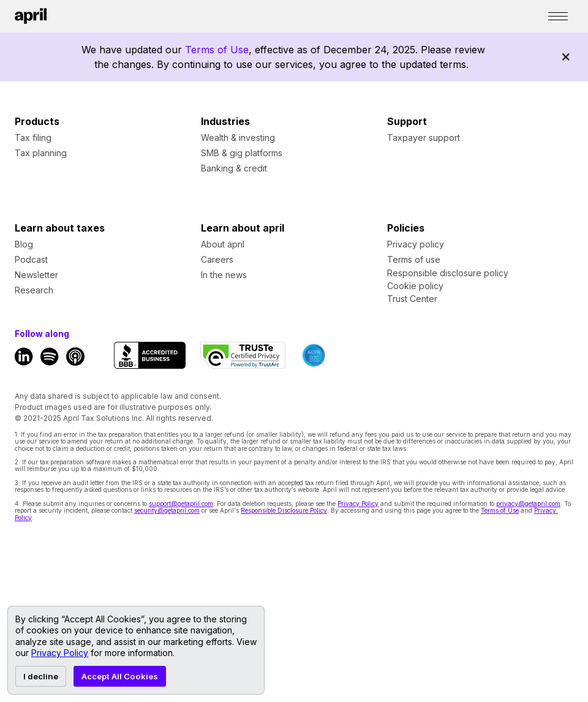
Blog (24, 244)
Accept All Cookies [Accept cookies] (120, 676)
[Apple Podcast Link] (75, 357)
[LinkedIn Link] (24, 357)
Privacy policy (416, 244)
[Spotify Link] (50, 357)
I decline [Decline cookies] (41, 676)
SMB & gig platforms (242, 153)
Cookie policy (415, 286)
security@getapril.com (167, 510)
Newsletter (36, 275)
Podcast (31, 259)
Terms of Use (217, 50)
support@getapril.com (181, 504)
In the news (224, 275)
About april (223, 244)
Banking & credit (234, 168)
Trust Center (412, 299)
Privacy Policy (358, 504)
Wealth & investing (238, 138)
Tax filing (33, 138)
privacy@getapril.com (528, 504)
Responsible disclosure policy (448, 273)
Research (34, 290)
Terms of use (414, 259)
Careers (217, 259)
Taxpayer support (424, 138)
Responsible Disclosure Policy (284, 510)
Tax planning (41, 153)
